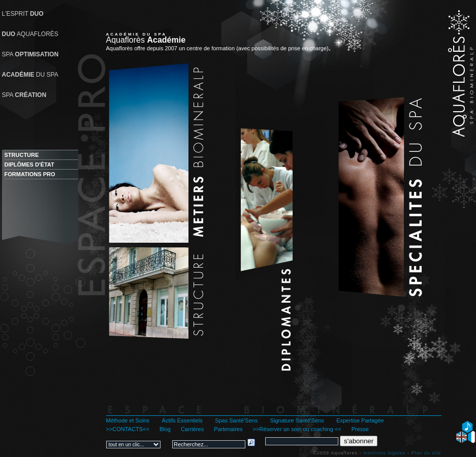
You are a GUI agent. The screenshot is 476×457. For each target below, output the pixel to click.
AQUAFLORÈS (30, 34)
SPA (30, 54)
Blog (165, 429)
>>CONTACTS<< (128, 429)
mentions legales (385, 453)
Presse (360, 429)
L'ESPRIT (23, 14)
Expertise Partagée (360, 420)
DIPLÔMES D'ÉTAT (29, 165)
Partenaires (228, 429)
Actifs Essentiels (182, 420)
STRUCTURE (22, 155)
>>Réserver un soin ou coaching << (297, 429)
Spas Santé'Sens (236, 420)
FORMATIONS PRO (30, 174)
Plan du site (426, 453)
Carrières (192, 429)
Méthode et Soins (128, 420)
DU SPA (30, 75)
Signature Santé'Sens (297, 420)
